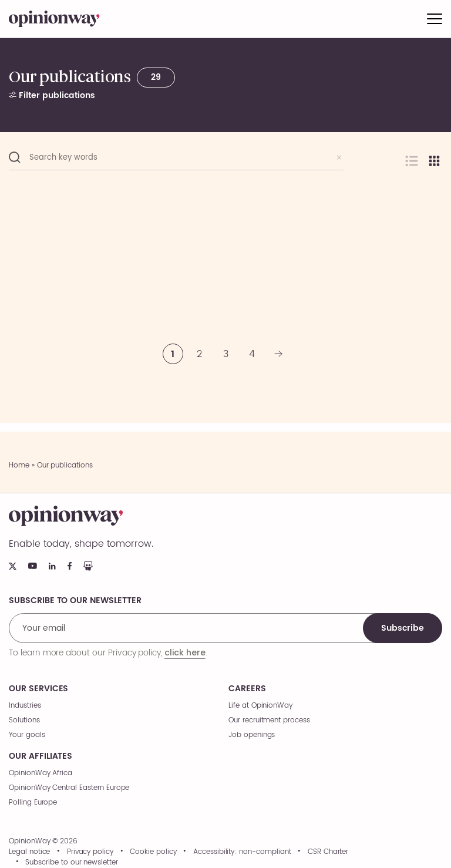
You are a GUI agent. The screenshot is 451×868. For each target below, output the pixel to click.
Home (19, 465)
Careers (247, 689)
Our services (38, 689)
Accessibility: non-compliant (242, 852)
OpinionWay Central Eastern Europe (69, 788)
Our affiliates (41, 756)
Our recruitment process (269, 720)
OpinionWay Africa (41, 773)
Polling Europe (33, 803)
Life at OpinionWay (260, 706)
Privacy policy (90, 852)
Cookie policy (153, 852)
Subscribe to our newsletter (72, 863)
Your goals (27, 735)
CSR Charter (328, 852)
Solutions (24, 720)
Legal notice (29, 852)
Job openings (252, 735)
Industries (25, 706)
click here (185, 652)
